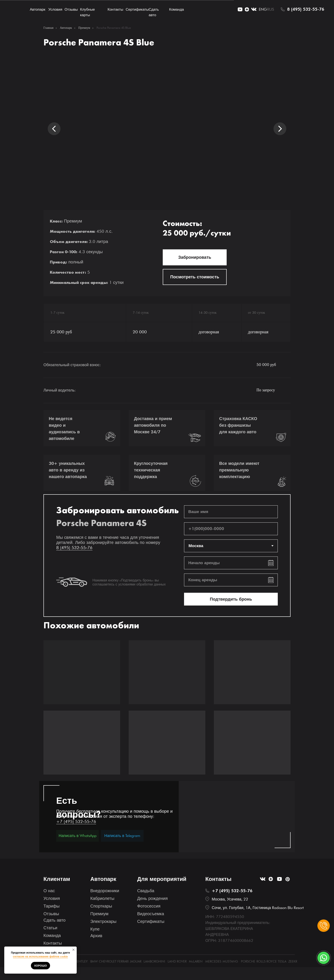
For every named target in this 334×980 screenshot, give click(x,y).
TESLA (282, 961)
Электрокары (103, 921)
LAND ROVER (177, 961)
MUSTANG (230, 961)
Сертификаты (137, 9)
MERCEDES (213, 961)
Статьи (50, 928)
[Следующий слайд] (280, 129)
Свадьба (146, 891)
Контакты (115, 9)
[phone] (231, 529)
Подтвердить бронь (231, 599)
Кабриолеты (102, 898)
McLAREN (196, 961)
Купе (95, 929)
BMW (94, 961)
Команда (176, 9)
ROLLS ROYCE (267, 961)
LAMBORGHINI (154, 961)
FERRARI (123, 961)
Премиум (84, 28)
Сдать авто (55, 920)
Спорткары (101, 906)
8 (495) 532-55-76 (306, 9)
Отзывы (71, 9)
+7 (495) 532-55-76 (76, 821)
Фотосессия (149, 906)
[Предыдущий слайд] (54, 129)
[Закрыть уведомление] (73, 950)
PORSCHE (248, 961)
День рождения (152, 898)
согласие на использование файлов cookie (41, 956)
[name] (231, 512)
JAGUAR (136, 961)
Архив (96, 936)
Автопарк (38, 9)
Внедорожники (105, 891)
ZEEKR (293, 961)
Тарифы (52, 906)
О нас (49, 891)
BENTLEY (81, 961)
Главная (48, 28)
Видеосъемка (151, 914)
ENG (263, 9)
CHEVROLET (108, 961)
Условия (55, 9)
